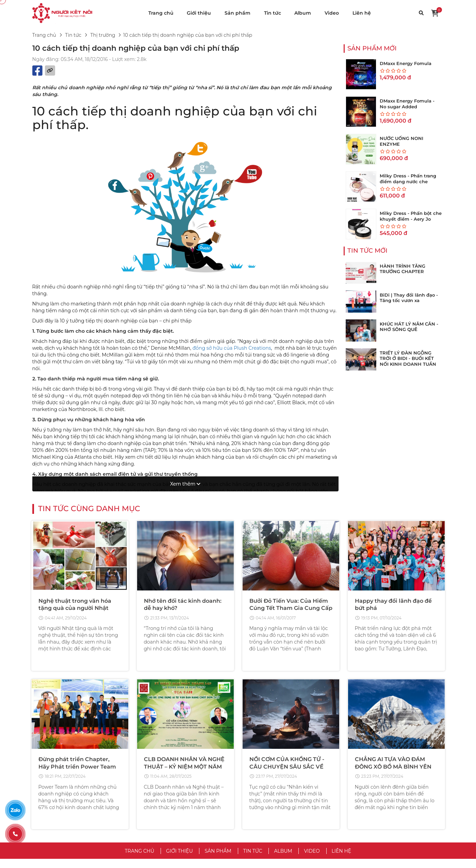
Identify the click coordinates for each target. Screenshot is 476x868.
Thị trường (103, 35)
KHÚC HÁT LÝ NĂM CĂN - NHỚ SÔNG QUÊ (409, 327)
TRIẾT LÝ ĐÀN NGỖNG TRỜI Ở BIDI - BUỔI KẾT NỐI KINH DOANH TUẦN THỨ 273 (408, 361)
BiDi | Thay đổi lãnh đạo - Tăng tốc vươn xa (409, 298)
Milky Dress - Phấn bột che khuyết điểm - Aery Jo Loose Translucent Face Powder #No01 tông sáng (411, 222)
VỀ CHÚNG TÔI (267, 764)
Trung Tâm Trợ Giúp (372, 776)
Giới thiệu (199, 13)
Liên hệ (362, 13)
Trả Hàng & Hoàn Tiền (374, 807)
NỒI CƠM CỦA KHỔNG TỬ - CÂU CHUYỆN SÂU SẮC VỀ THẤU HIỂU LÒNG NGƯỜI (287, 648)
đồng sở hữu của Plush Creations (232, 348)
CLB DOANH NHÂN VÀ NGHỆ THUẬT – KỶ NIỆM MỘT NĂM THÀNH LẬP (184, 648)
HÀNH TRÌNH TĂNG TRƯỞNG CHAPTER (403, 269)
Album (303, 13)
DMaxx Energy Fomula (406, 63)
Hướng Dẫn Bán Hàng (375, 797)
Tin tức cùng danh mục (89, 390)
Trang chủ (161, 13)
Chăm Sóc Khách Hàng (376, 817)
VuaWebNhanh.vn (311, 859)
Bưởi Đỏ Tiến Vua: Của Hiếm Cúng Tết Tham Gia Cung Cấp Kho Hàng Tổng (291, 489)
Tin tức (273, 13)
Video (332, 13)
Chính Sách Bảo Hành (375, 827)
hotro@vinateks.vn (94, 799)
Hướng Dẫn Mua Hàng (376, 787)
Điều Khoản (257, 776)
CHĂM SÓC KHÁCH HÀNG (390, 764)
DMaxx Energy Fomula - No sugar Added (407, 104)
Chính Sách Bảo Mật (267, 787)
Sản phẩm (237, 13)
